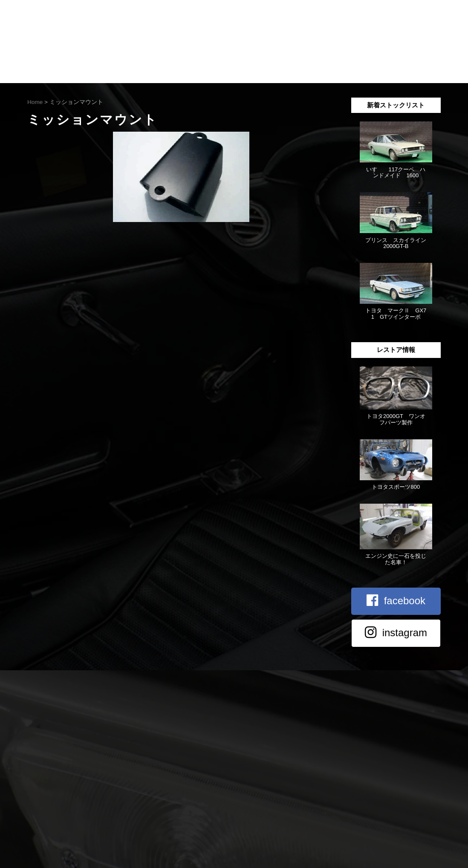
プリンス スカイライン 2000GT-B (399, 243)
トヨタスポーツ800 (396, 487)
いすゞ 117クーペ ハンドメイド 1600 (396, 172)
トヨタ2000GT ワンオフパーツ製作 (396, 419)
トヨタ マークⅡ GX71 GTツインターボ (396, 313)
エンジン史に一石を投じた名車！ (396, 559)
